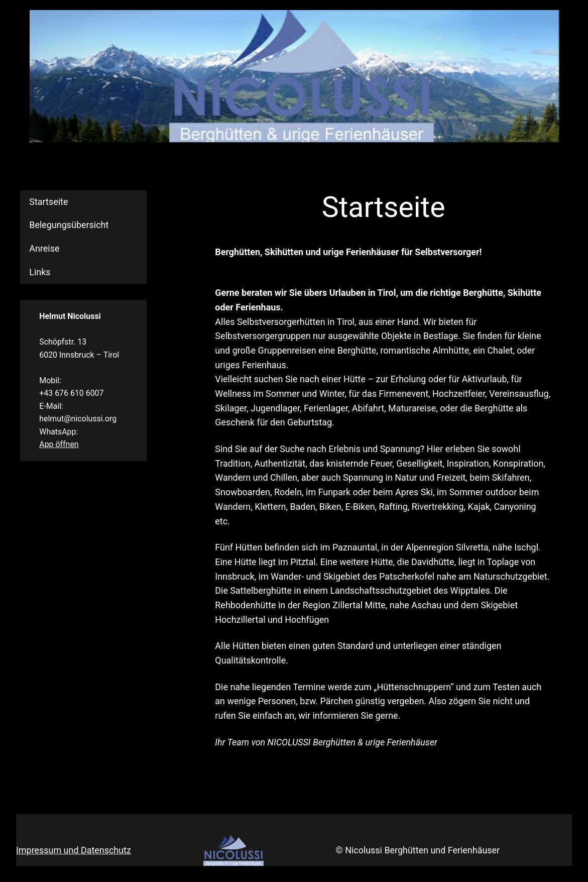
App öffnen (59, 444)
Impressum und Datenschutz (74, 850)
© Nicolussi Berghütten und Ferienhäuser (418, 850)
